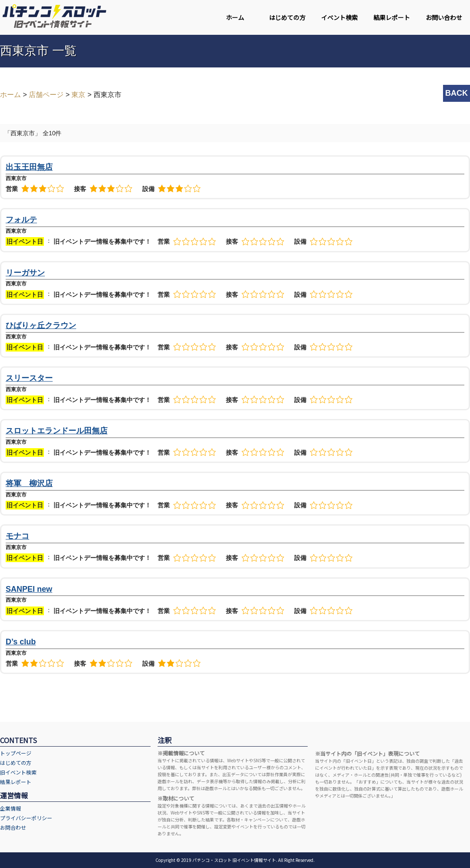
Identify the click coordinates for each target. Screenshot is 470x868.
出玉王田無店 (29, 167)
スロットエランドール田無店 (57, 431)
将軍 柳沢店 (29, 483)
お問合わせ (13, 827)
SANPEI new (29, 589)
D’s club (21, 642)
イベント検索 (339, 17)
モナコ (17, 536)
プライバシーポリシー (26, 818)
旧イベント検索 (18, 772)
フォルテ (21, 220)
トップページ (16, 753)
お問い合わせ (444, 17)
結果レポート (392, 17)
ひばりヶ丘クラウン (41, 325)
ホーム (235, 17)
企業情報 (10, 808)
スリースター (29, 378)
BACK (457, 93)
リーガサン (25, 273)
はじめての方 (287, 17)
